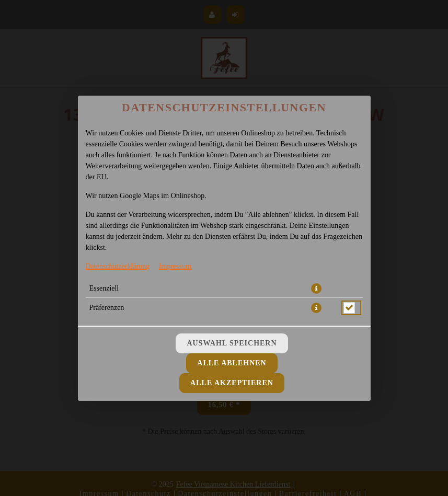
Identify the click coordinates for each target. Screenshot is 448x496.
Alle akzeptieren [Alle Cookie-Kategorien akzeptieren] (232, 383)
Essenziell (104, 288)
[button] (316, 289)
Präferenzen (107, 308)
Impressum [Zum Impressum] (175, 266)
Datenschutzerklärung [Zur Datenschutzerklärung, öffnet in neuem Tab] (118, 266)
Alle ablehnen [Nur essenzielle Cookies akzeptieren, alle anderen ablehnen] (232, 363)
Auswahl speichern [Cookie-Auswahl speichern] (232, 343)
